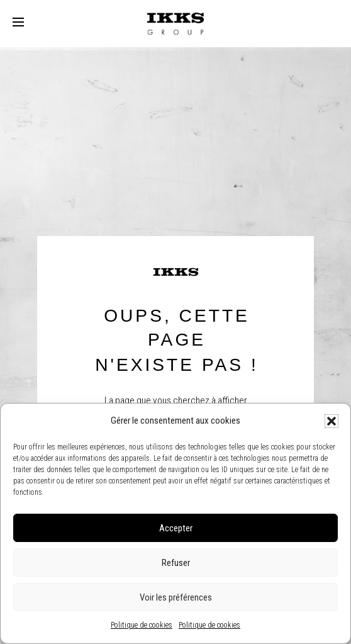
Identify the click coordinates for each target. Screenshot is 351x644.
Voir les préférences (176, 597)
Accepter (176, 528)
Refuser (176, 563)
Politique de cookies (142, 625)
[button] (331, 421)
